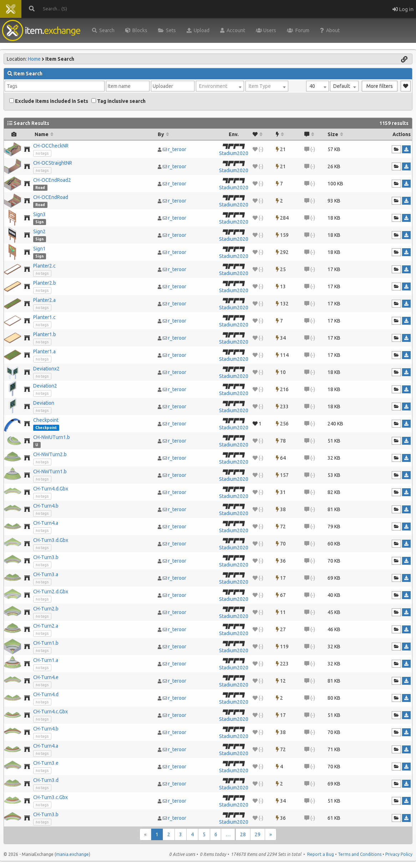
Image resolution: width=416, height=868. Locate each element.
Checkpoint (46, 420)
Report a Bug (321, 854)
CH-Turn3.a (46, 574)
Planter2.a (44, 300)
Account (233, 30)
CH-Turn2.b (46, 609)
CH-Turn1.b (46, 643)
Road (40, 188)
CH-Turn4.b (46, 506)
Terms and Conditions (360, 854)
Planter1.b (45, 334)
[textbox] (220, 86)
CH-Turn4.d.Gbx (51, 489)
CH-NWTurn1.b (50, 472)
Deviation (44, 403)
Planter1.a (44, 351)
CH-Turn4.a (46, 523)
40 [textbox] (312, 86)
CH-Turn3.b (46, 557)
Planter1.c (44, 317)
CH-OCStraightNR (53, 163)
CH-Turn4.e (46, 677)
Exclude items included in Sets (49, 101)
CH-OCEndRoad (51, 197)
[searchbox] (55, 86)
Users (266, 30)
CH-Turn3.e (46, 763)
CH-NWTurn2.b (50, 454)
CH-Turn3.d (46, 780)
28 (243, 834)
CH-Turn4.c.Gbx (50, 712)
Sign (39, 222)
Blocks (136, 30)
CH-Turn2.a (46, 626)
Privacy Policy (399, 854)
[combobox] (318, 86)
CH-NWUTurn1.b (52, 437)
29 (258, 834)
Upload (198, 30)
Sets (167, 30)
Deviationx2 (46, 369)
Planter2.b (45, 283)
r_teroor (177, 149)
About (330, 30)
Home (34, 59)
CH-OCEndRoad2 (52, 180)
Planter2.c (44, 266)
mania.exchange (72, 854)
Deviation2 (45, 386)
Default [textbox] (342, 86)
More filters (380, 86)
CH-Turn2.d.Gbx (51, 592)
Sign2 (39, 231)
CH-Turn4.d (46, 694)
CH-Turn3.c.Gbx (50, 797)
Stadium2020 (234, 153)
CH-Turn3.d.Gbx (51, 540)
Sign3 (39, 214)
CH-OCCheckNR (51, 146)
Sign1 (39, 249)
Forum (298, 30)
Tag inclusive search (118, 101)
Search (103, 30)
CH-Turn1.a (46, 660)
